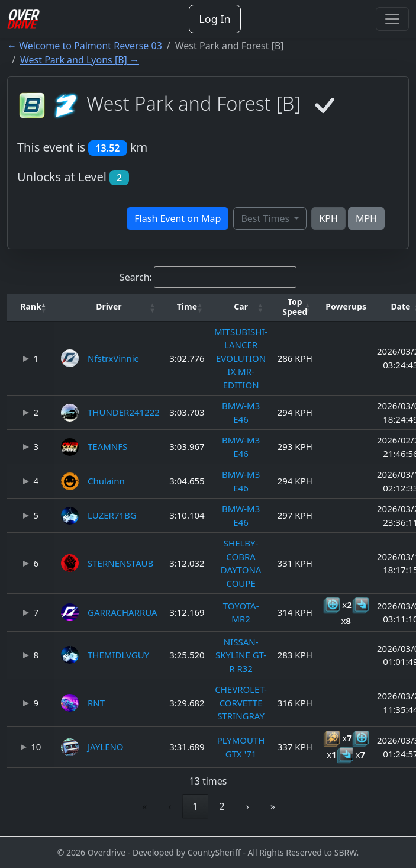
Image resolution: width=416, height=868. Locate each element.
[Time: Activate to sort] (187, 307)
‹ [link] (170, 806)
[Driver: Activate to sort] (109, 307)
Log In (215, 19)
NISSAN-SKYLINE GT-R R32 (241, 655)
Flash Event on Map (178, 218)
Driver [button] (109, 306)
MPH (366, 218)
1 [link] (195, 806)
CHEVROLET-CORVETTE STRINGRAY (241, 703)
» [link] (273, 806)
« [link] (144, 806)
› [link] (248, 806)
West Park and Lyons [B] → (80, 60)
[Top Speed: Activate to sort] (295, 307)
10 (36, 747)
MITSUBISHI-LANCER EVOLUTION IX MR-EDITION (241, 358)
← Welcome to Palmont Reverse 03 (85, 46)
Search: (136, 277)
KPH (328, 218)
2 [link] (222, 806)
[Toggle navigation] (392, 19)
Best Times (266, 218)
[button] (31, 307)
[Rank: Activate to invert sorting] (31, 307)
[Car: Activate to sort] (241, 307)
